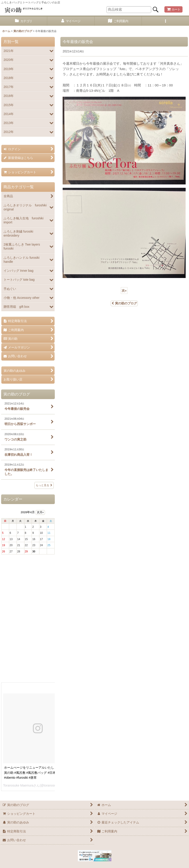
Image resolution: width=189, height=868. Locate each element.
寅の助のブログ (124, 303)
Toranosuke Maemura (18, 785)
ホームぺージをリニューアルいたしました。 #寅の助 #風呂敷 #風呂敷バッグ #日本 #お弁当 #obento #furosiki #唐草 (37, 773)
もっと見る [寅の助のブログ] (44, 485)
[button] (165, 21)
